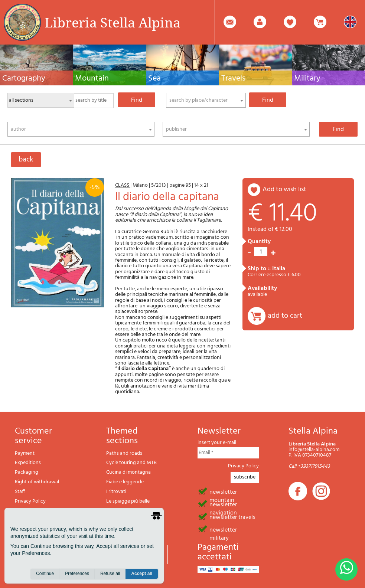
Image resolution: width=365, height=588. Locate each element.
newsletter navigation (223, 504)
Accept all (142, 574)
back (26, 160)
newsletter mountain (223, 491)
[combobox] (206, 100)
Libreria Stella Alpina (113, 22)
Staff (20, 492)
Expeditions (28, 463)
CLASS (123, 185)
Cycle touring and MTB (131, 463)
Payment (25, 453)
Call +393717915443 (309, 466)
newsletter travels (232, 517)
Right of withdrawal (37, 482)
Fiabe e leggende (125, 482)
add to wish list (284, 190)
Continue (45, 574)
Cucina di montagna (128, 472)
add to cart (285, 316)
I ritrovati (116, 492)
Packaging (27, 472)
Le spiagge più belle (128, 501)
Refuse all (110, 574)
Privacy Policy (30, 501)
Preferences (77, 574)
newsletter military (223, 529)
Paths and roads (124, 453)
